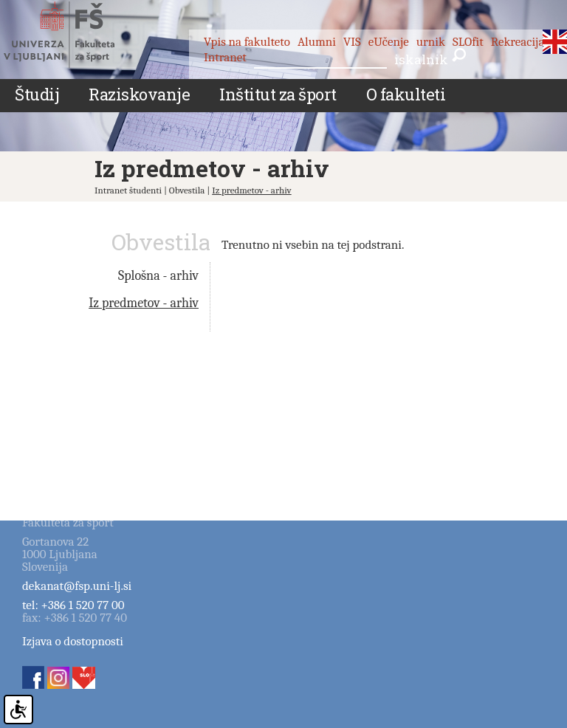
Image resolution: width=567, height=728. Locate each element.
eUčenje (389, 42)
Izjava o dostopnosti (73, 641)
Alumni (317, 42)
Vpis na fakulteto (247, 42)
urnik (431, 42)
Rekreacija (518, 42)
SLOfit (468, 42)
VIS (352, 42)
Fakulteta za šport (76, 35)
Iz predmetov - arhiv (252, 190)
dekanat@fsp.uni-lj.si (77, 586)
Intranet (225, 57)
